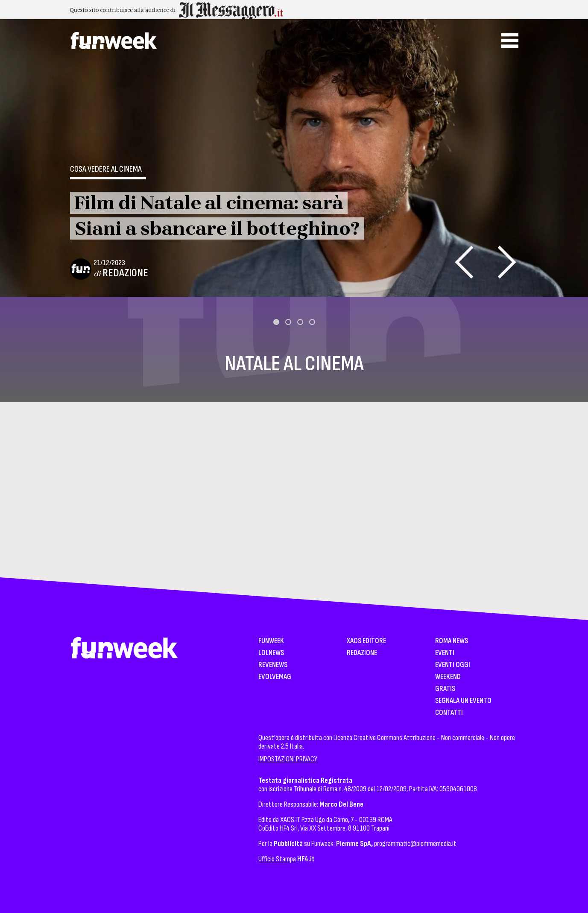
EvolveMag (275, 677)
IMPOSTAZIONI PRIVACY (288, 759)
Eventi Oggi (453, 665)
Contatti (449, 713)
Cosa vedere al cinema (106, 169)
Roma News (452, 641)
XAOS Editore (366, 641)
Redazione (125, 273)
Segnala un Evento (463, 701)
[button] (276, 322)
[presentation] (464, 262)
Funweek (271, 641)
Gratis (445, 689)
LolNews (271, 653)
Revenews (273, 665)
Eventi (445, 653)
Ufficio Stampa (277, 859)
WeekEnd (448, 677)
